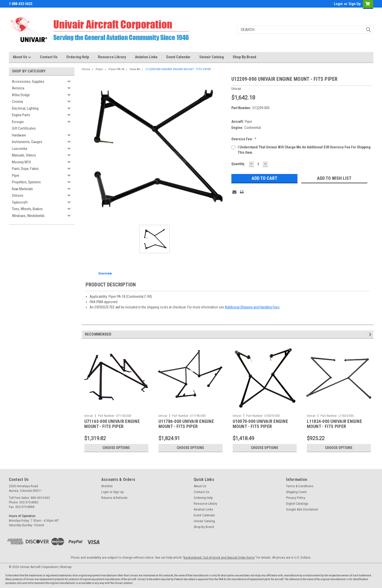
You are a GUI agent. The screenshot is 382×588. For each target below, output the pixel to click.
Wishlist (107, 486)
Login (338, 4)
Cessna (17, 102)
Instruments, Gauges (27, 142)
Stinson (18, 195)
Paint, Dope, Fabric (25, 169)
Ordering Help (78, 57)
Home (86, 69)
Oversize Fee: (244, 139)
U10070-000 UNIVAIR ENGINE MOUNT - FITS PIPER (260, 424)
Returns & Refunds (114, 498)
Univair (89, 416)
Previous (366, 334)
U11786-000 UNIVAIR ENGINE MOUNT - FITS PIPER (186, 424)
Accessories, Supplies (28, 82)
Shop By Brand (244, 57)
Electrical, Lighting (25, 108)
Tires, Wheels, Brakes (27, 209)
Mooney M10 (21, 162)
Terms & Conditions (300, 486)
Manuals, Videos (24, 155)
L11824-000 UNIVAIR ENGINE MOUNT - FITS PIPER (334, 424)
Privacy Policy (296, 498)
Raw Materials (22, 189)
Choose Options (116, 448)
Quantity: (238, 164)
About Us (22, 57)
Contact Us (49, 57)
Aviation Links (146, 57)
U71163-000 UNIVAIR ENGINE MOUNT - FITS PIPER (112, 424)
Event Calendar (178, 57)
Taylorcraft (20, 202)
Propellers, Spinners (26, 182)
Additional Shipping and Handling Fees (252, 307)
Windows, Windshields (28, 216)
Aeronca (18, 88)
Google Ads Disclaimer (302, 509)
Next (371, 334)
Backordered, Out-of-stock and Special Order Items (219, 558)
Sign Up (355, 4)
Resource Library (112, 57)
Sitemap (66, 567)
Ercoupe (18, 122)
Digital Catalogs (297, 504)
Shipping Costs (296, 492)
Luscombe (20, 149)
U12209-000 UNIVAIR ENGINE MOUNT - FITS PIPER (178, 69)
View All (135, 69)
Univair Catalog (212, 57)
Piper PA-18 (116, 69)
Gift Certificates (24, 128)
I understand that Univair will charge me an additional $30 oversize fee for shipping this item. (304, 150)
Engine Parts (21, 115)
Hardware (19, 135)
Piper (16, 175)
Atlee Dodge (21, 95)
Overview (105, 273)
